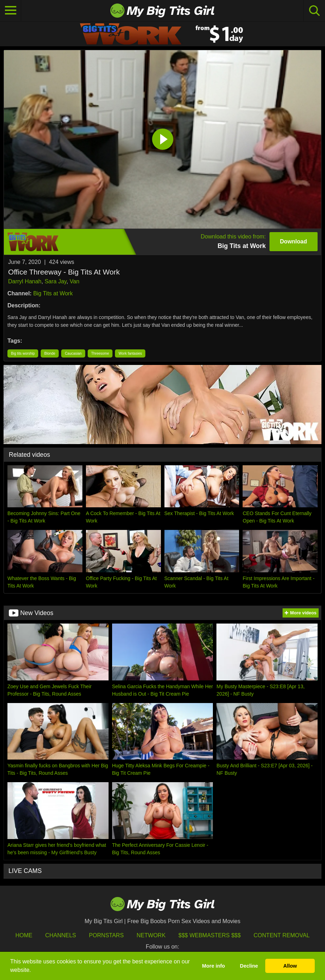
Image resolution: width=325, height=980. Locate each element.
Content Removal (282, 935)
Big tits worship (23, 353)
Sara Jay (56, 281)
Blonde (50, 353)
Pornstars (106, 935)
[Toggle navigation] (11, 11)
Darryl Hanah (25, 281)
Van (74, 281)
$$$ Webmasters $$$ (210, 935)
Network (151, 935)
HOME (24, 935)
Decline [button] (249, 966)
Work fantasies (130, 353)
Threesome (100, 353)
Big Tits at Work (53, 293)
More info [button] (213, 966)
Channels (61, 935)
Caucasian (73, 353)
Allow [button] (290, 966)
